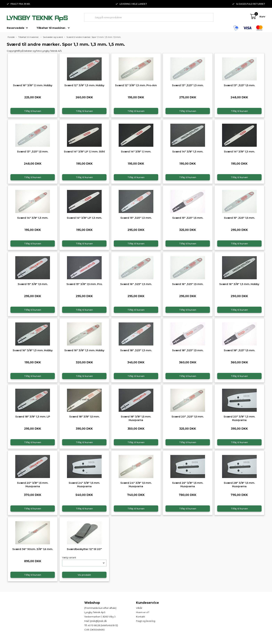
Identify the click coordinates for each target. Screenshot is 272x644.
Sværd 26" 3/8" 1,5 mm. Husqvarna (188, 485)
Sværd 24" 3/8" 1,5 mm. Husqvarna (84, 485)
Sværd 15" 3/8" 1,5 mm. (33, 284)
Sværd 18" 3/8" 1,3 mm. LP (33, 417)
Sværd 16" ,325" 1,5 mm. (188, 284)
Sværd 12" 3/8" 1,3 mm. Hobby (84, 85)
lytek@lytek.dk (98, 621)
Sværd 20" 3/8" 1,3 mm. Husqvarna (239, 418)
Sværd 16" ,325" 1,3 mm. (136, 284)
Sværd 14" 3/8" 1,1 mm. (136, 152)
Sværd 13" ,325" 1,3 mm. (188, 85)
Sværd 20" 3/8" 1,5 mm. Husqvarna (33, 485)
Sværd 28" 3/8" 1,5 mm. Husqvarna (239, 485)
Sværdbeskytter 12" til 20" (84, 549)
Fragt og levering (146, 621)
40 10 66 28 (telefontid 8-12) (103, 625)
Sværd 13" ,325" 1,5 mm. (239, 85)
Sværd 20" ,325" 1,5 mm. (188, 417)
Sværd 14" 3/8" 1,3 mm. (188, 152)
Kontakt (141, 617)
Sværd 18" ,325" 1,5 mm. (188, 350)
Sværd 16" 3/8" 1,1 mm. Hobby (33, 85)
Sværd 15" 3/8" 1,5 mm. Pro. (84, 284)
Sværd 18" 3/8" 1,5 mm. (84, 417)
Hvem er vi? (143, 612)
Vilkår (139, 608)
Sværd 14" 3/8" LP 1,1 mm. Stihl (84, 152)
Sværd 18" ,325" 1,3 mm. (136, 350)
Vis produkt (84, 575)
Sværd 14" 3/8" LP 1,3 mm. (84, 218)
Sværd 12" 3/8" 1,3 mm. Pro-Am (136, 85)
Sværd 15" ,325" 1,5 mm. (188, 218)
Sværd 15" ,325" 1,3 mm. (136, 218)
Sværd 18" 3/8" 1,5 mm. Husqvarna (136, 418)
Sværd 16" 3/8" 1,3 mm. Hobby (239, 284)
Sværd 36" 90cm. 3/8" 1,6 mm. (33, 549)
